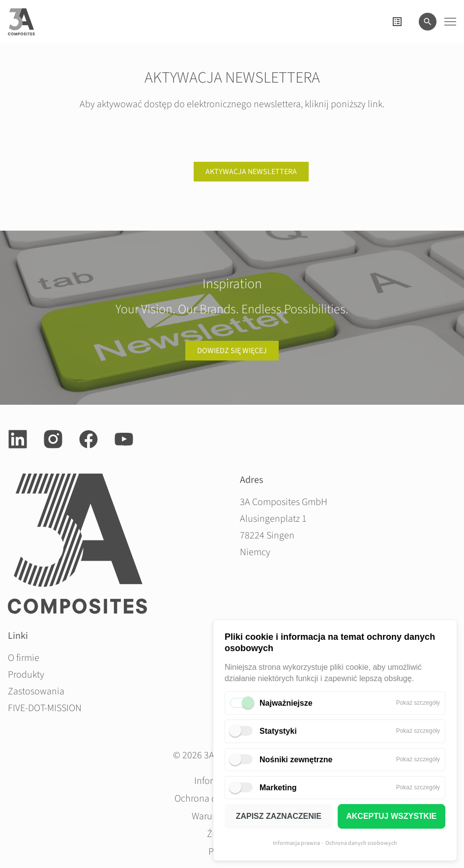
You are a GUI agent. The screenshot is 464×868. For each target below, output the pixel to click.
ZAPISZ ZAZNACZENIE (279, 816)
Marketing (278, 788)
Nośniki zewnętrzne (296, 760)
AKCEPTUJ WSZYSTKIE (391, 816)
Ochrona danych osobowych (361, 843)
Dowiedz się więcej (232, 351)
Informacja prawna (296, 843)
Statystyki (278, 731)
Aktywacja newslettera (251, 172)
